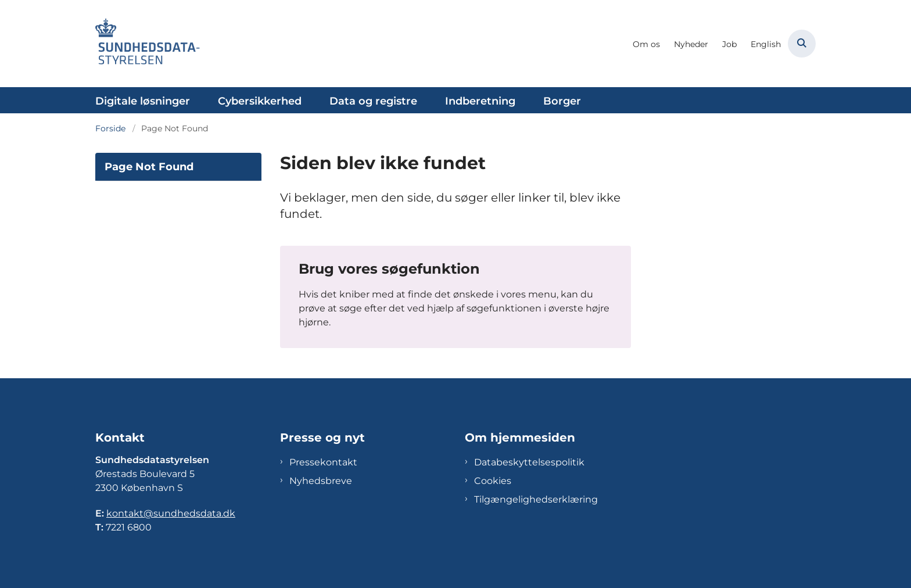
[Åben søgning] (802, 44)
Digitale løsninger (143, 101)
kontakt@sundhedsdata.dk (171, 513)
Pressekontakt (323, 462)
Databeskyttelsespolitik (529, 462)
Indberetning (480, 101)
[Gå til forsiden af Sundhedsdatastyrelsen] (148, 44)
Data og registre (373, 101)
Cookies (493, 481)
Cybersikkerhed (260, 101)
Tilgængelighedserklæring (536, 499)
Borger (562, 101)
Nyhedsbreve (321, 481)
